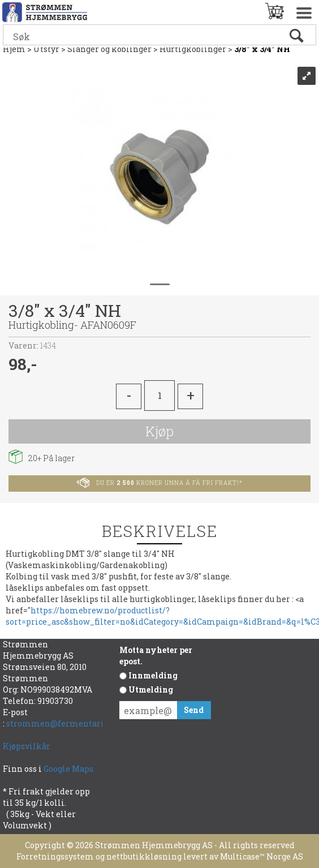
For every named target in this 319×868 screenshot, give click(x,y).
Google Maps (69, 769)
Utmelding (151, 689)
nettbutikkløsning (144, 856)
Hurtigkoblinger (193, 49)
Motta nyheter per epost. (156, 656)
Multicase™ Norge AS (262, 856)
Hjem (14, 49)
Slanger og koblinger (109, 49)
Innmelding (153, 675)
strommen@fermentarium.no (68, 723)
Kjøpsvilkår (27, 746)
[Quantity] (159, 396)
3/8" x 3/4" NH (262, 49)
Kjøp (159, 431)
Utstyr (46, 49)
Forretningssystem (55, 856)
